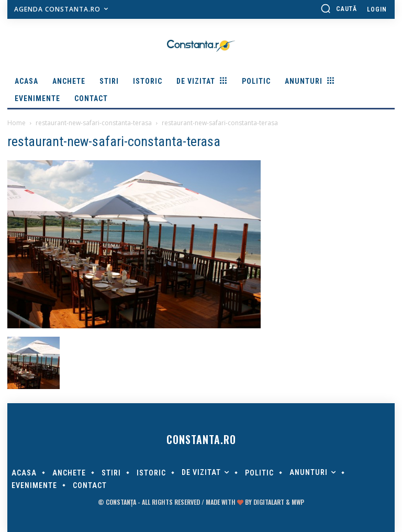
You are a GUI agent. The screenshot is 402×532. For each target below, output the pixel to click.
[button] (339, 8)
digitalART (269, 502)
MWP (298, 502)
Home (16, 123)
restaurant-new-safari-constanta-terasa (94, 123)
